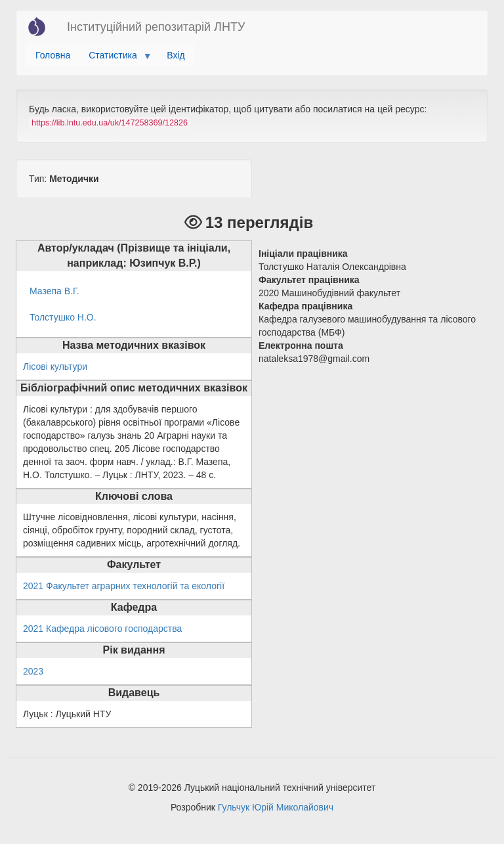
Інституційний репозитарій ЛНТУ (156, 27)
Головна (53, 55)
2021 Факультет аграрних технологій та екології (124, 586)
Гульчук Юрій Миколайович (276, 807)
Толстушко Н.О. (63, 317)
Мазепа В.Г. (54, 291)
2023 (33, 671)
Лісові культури (55, 366)
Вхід (176, 55)
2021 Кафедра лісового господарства (102, 629)
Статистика (115, 58)
